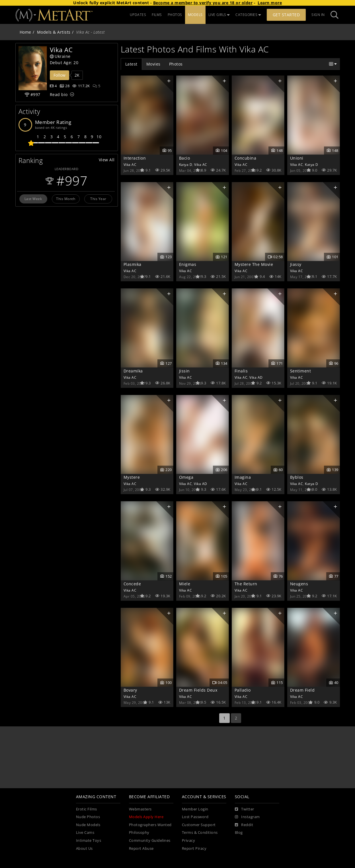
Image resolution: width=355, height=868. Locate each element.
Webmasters (140, 809)
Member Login (195, 809)
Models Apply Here (146, 817)
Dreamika (133, 371)
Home (25, 32)
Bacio (185, 158)
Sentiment (301, 371)
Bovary (130, 690)
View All (107, 160)
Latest (131, 64)
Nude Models (88, 825)
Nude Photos (88, 817)
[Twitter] (245, 809)
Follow (59, 75)
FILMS (157, 15)
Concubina (246, 158)
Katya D (186, 164)
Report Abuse (141, 848)
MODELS (195, 15)
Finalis (241, 371)
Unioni (297, 158)
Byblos (297, 477)
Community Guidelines (150, 841)
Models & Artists (54, 32)
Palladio (243, 690)
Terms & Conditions (200, 833)
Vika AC (130, 164)
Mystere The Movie (254, 264)
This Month (66, 199)
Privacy (189, 841)
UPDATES (138, 15)
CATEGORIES (248, 15)
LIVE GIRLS (219, 15)
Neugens (299, 584)
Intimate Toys (89, 841)
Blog (239, 833)
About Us (84, 848)
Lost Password (195, 817)
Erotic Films (87, 809)
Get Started (286, 15)
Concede (132, 584)
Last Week (33, 199)
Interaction (135, 158)
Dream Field (302, 690)
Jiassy (296, 264)
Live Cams (85, 833)
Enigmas (188, 264)
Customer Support (199, 825)
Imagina (243, 477)
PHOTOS (175, 15)
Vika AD (256, 377)
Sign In (318, 15)
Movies (153, 64)
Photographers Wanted (150, 825)
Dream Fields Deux (198, 690)
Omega (186, 477)
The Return (246, 584)
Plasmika (133, 264)
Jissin (184, 371)
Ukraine (60, 56)
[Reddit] (244, 825)
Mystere (132, 477)
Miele (185, 584)
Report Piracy (194, 848)
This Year (98, 199)
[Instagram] (247, 817)
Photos (176, 64)
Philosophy (139, 833)
